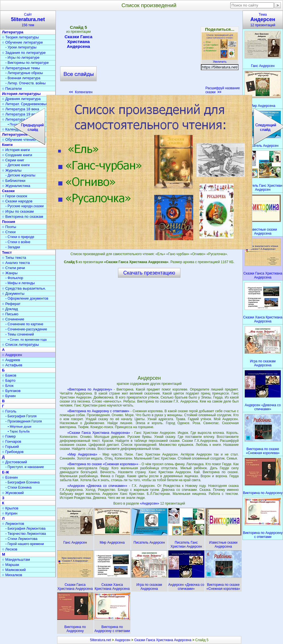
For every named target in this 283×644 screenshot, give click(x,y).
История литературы (21, 94)
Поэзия (9, 222)
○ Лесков (10, 549)
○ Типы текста (14, 258)
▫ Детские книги (18, 165)
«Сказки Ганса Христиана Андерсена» (99, 433)
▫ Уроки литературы (21, 47)
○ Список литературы (20, 345)
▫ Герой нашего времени (25, 544)
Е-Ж (6, 472)
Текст (7, 252)
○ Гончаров (12, 441)
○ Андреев (11, 360)
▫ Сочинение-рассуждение (26, 329)
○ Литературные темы (21, 68)
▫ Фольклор (14, 278)
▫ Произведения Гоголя (24, 421)
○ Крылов (10, 508)
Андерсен (123, 640)
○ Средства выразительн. (24, 288)
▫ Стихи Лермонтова (21, 539)
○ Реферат (11, 304)
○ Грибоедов (13, 452)
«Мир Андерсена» (82, 454)
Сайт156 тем (28, 20)
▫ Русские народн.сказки (25, 206)
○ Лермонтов (13, 524)
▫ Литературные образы (24, 73)
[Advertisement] (149, 54)
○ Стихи (9, 232)
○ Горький (10, 447)
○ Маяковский (14, 570)
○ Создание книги (17, 155)
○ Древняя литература (21, 99)
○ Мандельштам (16, 559)
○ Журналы (12, 170)
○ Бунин (9, 396)
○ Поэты (9, 227)
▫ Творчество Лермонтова (26, 534)
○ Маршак (11, 565)
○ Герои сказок (15, 196)
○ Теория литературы (20, 37)
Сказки (8, 191)
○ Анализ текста (16, 263)
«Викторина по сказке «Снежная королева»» (103, 464)
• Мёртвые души (20, 426)
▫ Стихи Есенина (19, 487)
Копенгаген (81, 92)
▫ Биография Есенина (23, 482)
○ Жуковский (13, 493)
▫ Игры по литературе (22, 58)
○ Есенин (10, 477)
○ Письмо (10, 314)
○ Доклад (10, 309)
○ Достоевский (15, 462)
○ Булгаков (11, 391)
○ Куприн (10, 513)
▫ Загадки (13, 247)
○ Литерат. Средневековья (25, 104)
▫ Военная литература (23, 78)
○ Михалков (12, 575)
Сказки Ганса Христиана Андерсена (78, 41)
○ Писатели (12, 89)
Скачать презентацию (149, 273)
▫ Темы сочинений (20, 334)
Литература (13, 32)
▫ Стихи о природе (20, 237)
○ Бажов (9, 375)
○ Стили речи (14, 268)
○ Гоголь (9, 411)
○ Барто (9, 380)
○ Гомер (9, 436)
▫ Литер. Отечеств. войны (26, 83)
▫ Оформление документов (27, 298)
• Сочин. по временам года (27, 340)
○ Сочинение (13, 319)
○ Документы (13, 293)
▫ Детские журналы (20, 175)
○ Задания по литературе (24, 53)
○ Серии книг (13, 160)
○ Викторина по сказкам (23, 217)
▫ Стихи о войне (18, 242)
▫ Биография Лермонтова (26, 529)
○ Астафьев (12, 365)
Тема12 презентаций (263, 20)
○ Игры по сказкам (18, 211)
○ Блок (8, 386)
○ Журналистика (16, 186)
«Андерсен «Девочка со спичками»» (97, 486)
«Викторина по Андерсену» (90, 389)
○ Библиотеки (14, 181)
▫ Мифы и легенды (20, 283)
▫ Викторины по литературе (27, 63)
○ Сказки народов (17, 201)
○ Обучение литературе (23, 42)
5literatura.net (100, 640)
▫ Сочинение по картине (24, 324)
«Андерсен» (150, 503)
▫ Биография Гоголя (21, 416)
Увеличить (220, 60)
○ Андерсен (12, 355)
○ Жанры (10, 273)
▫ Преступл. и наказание (25, 467)
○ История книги (16, 150)
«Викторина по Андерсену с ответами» (98, 411)
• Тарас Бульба (19, 431)
